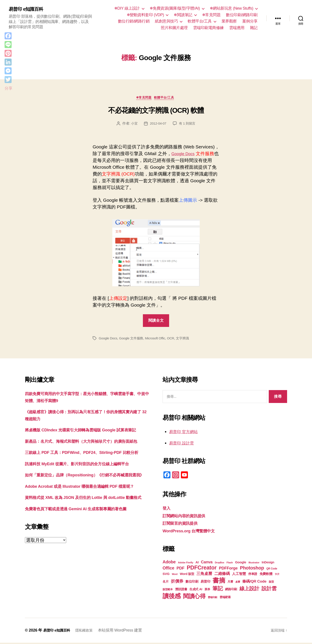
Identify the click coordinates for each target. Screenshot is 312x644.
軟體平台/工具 (200, 21)
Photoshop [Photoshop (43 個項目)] (252, 569)
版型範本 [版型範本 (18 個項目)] (168, 591)
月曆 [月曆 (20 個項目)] (230, 583)
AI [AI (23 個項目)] (197, 564)
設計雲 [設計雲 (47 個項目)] (269, 590)
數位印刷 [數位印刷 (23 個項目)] (192, 583)
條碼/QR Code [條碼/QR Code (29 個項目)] (254, 583)
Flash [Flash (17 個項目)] (230, 564)
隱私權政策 (88, 632)
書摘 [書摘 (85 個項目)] (219, 582)
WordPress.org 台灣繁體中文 (193, 532)
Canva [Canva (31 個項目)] (207, 563)
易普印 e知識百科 (28, 9)
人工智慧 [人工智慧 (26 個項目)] (239, 575)
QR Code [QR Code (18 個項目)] (272, 570)
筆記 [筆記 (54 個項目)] (218, 590)
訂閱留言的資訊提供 (183, 524)
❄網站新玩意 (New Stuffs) (231, 8)
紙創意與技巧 (166, 21)
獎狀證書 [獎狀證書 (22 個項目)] (181, 590)
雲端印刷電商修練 (208, 28)
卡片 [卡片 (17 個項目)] (277, 575)
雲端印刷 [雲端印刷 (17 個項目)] (212, 599)
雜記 (254, 28)
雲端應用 (237, 28)
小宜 (133, 125)
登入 (167, 509)
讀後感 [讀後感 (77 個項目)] (172, 597)
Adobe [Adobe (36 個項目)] (169, 563)
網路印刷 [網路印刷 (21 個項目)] (231, 591)
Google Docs (185, 155)
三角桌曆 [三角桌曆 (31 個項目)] (204, 575)
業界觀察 (229, 21)
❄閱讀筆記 (183, 15)
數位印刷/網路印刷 (242, 15)
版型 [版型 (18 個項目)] (271, 583)
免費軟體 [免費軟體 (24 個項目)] (266, 575)
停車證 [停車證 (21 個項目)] (253, 575)
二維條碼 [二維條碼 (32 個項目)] (222, 575)
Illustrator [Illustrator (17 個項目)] (254, 564)
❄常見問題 (211, 15)
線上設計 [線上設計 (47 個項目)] (249, 590)
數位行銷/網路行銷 (134, 21)
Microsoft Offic (158, 339)
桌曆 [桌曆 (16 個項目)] (238, 583)
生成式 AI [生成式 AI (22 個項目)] (196, 590)
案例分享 (250, 21)
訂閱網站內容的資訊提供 (187, 517)
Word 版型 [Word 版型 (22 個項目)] (187, 575)
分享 (8, 88)
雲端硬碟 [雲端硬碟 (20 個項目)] (225, 598)
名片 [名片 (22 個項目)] (166, 583)
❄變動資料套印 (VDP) (145, 15)
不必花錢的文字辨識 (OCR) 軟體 (156, 112)
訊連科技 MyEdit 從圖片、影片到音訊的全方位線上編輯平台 (86, 485)
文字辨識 (187, 339)
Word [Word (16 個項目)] (175, 575)
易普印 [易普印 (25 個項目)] (205, 583)
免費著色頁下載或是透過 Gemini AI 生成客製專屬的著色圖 (84, 551)
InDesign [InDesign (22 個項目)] (268, 564)
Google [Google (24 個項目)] (241, 563)
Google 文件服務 (133, 339)
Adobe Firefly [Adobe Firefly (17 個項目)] (186, 564)
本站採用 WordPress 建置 (125, 632)
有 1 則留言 (188, 125)
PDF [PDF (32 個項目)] (180, 569)
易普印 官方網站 (186, 433)
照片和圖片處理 (174, 28)
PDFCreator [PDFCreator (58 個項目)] (202, 569)
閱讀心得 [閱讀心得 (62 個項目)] (194, 597)
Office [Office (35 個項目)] (168, 569)
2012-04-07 (158, 125)
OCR (175, 339)
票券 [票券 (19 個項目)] (207, 591)
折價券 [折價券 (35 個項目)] (177, 582)
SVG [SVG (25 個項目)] (166, 575)
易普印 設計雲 (184, 444)
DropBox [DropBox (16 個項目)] (219, 564)
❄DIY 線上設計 (127, 8)
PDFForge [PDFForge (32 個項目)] (228, 569)
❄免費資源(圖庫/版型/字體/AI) (175, 8)
